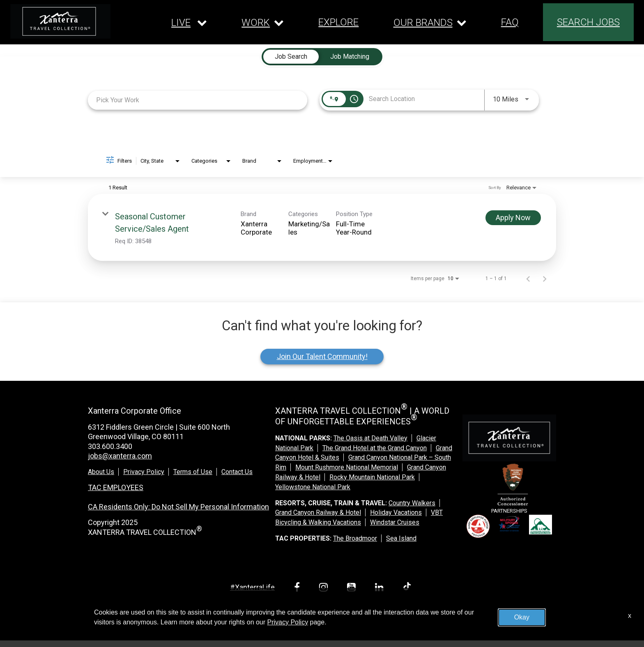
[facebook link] (298, 588)
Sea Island (401, 538)
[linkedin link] (381, 588)
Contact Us (237, 472)
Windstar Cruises (395, 522)
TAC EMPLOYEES (116, 487)
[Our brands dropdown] (430, 22)
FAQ (510, 22)
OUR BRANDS (423, 23)
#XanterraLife (252, 587)
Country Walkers (412, 503)
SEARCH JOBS (588, 22)
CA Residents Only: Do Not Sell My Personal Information (178, 507)
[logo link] (60, 21)
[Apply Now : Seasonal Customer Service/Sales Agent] (513, 218)
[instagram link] (325, 588)
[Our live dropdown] (189, 22)
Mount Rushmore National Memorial (347, 467)
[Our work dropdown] (263, 22)
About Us (101, 472)
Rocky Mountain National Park (372, 477)
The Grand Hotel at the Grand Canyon (375, 448)
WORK (256, 23)
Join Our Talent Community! (322, 356)
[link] (322, 227)
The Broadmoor (355, 538)
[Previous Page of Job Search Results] (528, 279)
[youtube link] (353, 588)
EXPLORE (338, 22)
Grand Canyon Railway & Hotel (318, 512)
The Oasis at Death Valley (370, 438)
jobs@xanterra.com (120, 456)
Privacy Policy (144, 472)
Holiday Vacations (396, 512)
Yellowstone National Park (313, 487)
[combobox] (198, 100)
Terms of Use (193, 472)
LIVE (181, 23)
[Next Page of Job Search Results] (545, 279)
